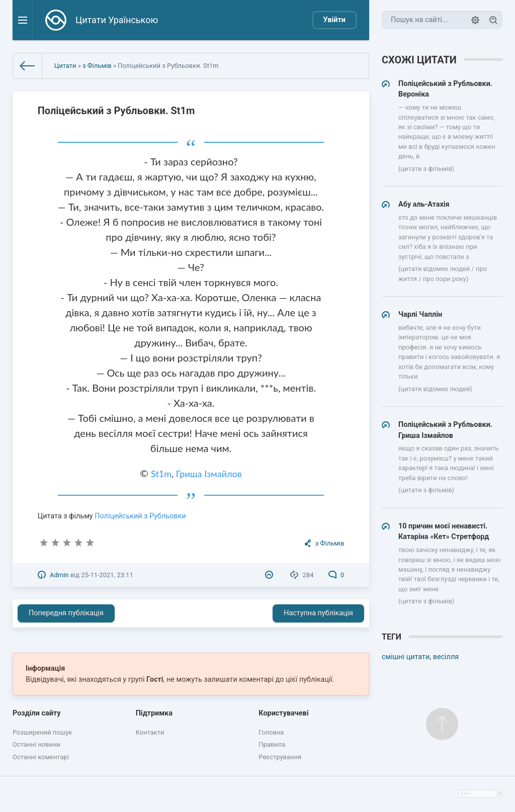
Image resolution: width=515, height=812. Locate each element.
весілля (446, 657)
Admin (59, 575)
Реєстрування (280, 757)
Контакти (150, 732)
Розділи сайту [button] (37, 713)
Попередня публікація (66, 613)
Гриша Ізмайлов (209, 474)
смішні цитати (406, 657)
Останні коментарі (41, 757)
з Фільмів (97, 66)
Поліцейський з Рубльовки (140, 516)
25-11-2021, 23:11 (107, 575)
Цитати (65, 66)
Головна (271, 732)
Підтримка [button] (154, 713)
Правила (272, 744)
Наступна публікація (318, 613)
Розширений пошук (42, 732)
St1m (161, 474)
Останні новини (36, 744)
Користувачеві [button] (283, 713)
